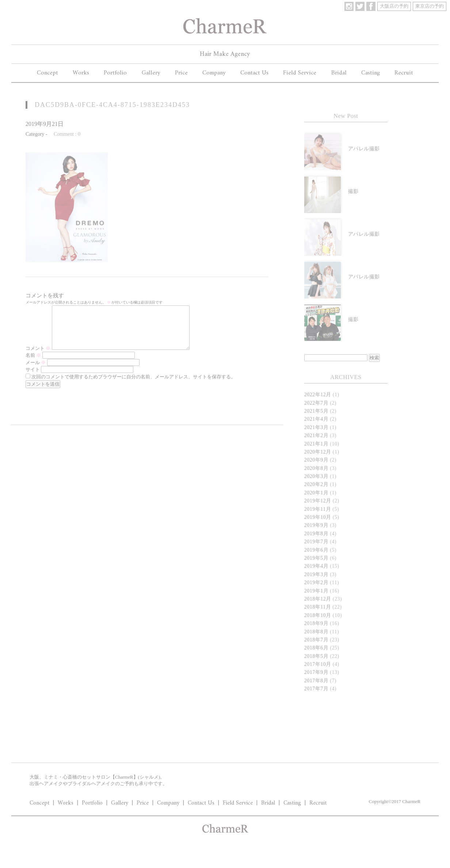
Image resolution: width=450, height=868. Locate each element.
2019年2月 (316, 582)
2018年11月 (318, 607)
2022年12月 (318, 395)
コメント (38, 357)
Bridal (339, 73)
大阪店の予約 (394, 6)
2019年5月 (316, 558)
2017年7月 (316, 689)
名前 (33, 364)
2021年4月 (316, 419)
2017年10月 (318, 664)
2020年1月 (316, 493)
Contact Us (254, 73)
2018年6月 (316, 648)
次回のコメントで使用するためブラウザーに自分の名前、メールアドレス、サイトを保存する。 (134, 385)
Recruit (404, 73)
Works (81, 73)
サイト (33, 378)
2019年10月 (318, 517)
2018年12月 (318, 599)
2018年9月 (316, 623)
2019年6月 (316, 550)
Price (181, 73)
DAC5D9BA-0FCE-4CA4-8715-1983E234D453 (112, 105)
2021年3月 (316, 427)
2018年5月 (316, 656)
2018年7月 (316, 640)
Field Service (300, 73)
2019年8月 (316, 534)
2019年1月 (316, 591)
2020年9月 (316, 460)
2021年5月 (316, 411)
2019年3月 (316, 574)
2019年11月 (318, 509)
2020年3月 (316, 476)
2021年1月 (316, 444)
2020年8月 (316, 468)
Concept (47, 73)
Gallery (151, 73)
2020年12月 (318, 452)
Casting (371, 73)
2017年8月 (316, 681)
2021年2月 (316, 435)
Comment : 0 (67, 134)
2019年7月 (316, 542)
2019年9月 (316, 525)
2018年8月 (316, 632)
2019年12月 (318, 501)
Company (214, 73)
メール (36, 371)
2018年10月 (318, 615)
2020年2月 (316, 484)
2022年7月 (316, 403)
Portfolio (115, 73)
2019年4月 (316, 566)
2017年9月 (316, 672)
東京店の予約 (430, 6)
